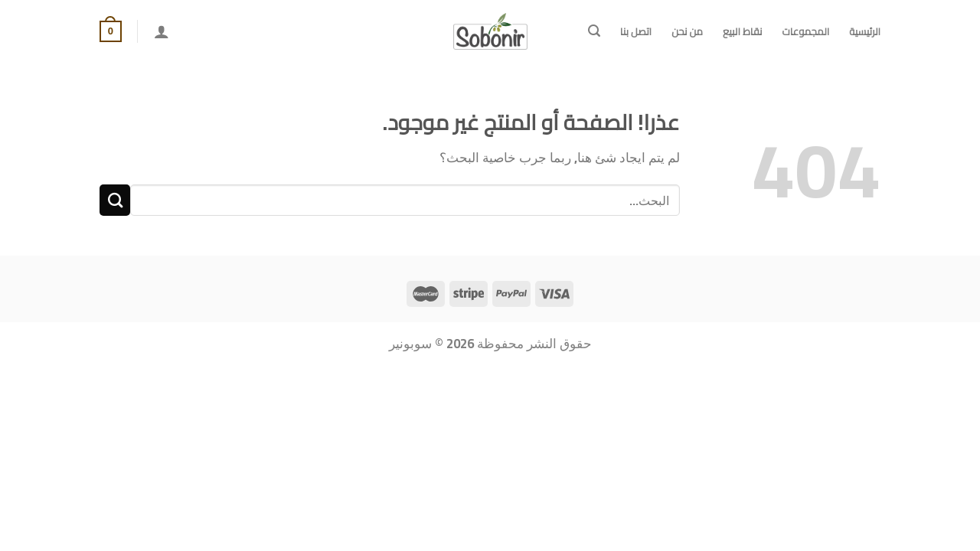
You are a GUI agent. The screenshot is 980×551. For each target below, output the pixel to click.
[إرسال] (115, 200)
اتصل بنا (636, 31)
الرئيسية (865, 31)
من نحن (687, 31)
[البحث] (594, 31)
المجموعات (805, 31)
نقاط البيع (742, 31)
